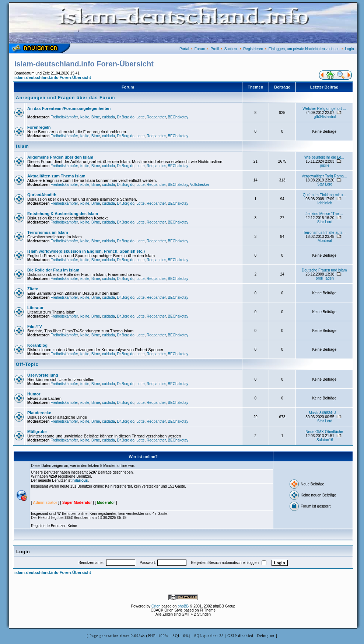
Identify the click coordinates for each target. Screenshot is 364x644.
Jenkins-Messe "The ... (324, 214)
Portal (184, 49)
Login (349, 49)
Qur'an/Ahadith (42, 195)
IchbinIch (325, 203)
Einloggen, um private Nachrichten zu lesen (304, 49)
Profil (215, 49)
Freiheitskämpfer (64, 117)
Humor (34, 394)
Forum (200, 49)
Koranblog (37, 345)
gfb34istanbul (325, 117)
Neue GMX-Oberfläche (324, 432)
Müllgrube (37, 432)
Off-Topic (27, 364)
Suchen (231, 49)
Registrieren (253, 49)
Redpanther (156, 117)
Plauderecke (39, 413)
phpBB (183, 606)
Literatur (36, 308)
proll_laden (325, 278)
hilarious (80, 480)
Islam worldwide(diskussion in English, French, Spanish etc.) (86, 251)
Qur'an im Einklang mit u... (324, 195)
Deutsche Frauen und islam (324, 270)
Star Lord (325, 184)
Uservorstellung (43, 375)
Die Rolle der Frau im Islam (53, 270)
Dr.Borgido (125, 117)
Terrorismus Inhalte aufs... (324, 233)
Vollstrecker (200, 185)
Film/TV (35, 326)
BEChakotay (178, 117)
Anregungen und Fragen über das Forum (65, 98)
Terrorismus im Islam (48, 232)
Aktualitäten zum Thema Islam (56, 176)
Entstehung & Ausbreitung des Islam (63, 214)
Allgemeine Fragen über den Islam (60, 157)
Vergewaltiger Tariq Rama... (324, 176)
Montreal (325, 241)
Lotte (140, 117)
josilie (325, 165)
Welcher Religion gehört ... (324, 109)
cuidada (108, 117)
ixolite (85, 117)
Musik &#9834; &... (324, 413)
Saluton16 (325, 440)
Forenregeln (39, 127)
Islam (22, 146)
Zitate (33, 289)
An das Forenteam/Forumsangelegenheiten (69, 108)
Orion (156, 606)
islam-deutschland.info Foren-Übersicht (53, 77)
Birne (96, 117)
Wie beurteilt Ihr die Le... (324, 157)
